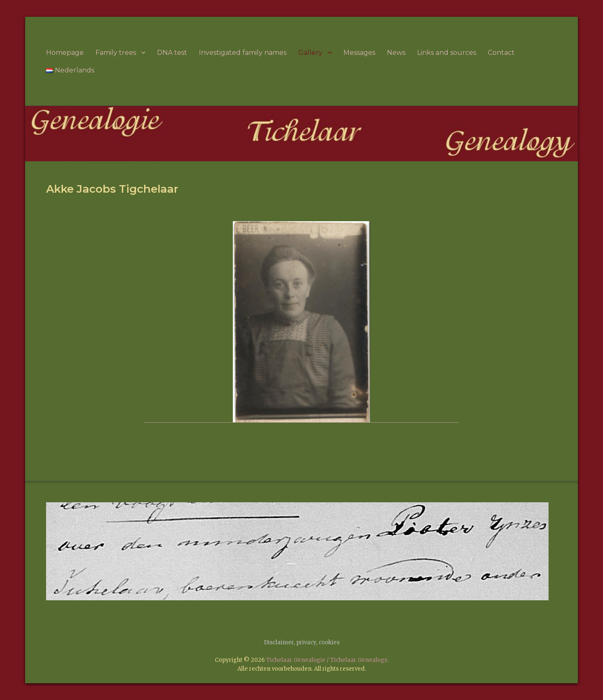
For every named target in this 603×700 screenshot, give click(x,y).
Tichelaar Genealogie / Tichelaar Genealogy (327, 660)
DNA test (172, 53)
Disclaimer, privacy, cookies (302, 642)
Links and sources (447, 53)
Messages (359, 53)
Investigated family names (243, 53)
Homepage (65, 53)
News (396, 53)
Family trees (116, 53)
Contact (501, 53)
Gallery (310, 53)
